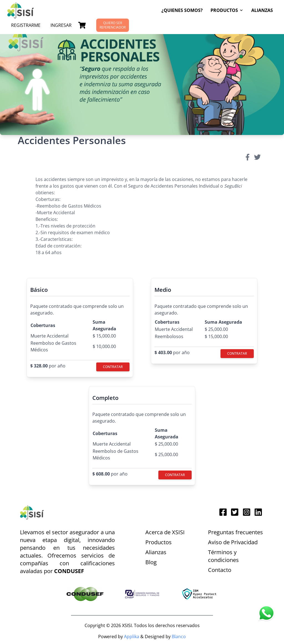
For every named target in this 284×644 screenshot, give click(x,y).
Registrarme (26, 25)
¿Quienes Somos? (182, 10)
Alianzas (262, 10)
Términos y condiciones (223, 556)
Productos (159, 542)
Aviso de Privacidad (233, 542)
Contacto (220, 570)
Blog (151, 562)
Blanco (179, 637)
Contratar (113, 367)
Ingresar (61, 25)
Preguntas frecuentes (235, 532)
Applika (131, 637)
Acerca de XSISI (165, 532)
